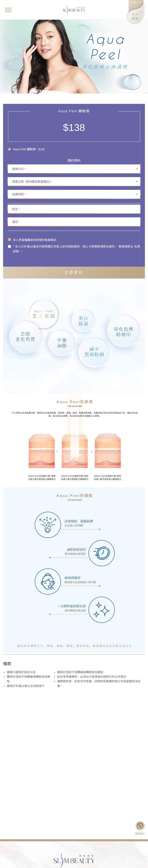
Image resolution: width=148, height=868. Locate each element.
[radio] (26, 149)
